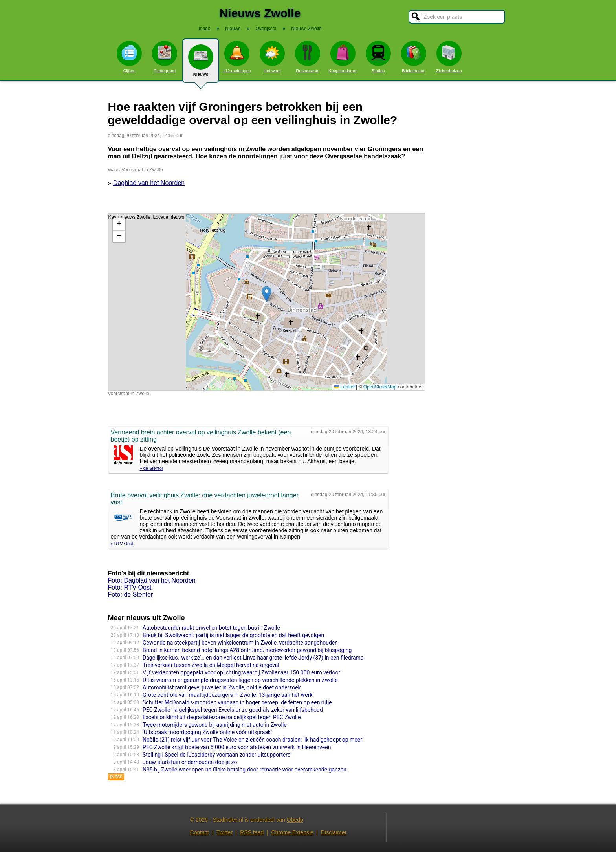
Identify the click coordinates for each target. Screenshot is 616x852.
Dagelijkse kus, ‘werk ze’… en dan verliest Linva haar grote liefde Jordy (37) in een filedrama (253, 658)
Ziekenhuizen (449, 57)
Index (204, 29)
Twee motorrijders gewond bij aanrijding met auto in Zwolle (215, 725)
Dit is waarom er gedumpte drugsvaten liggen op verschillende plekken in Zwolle (240, 680)
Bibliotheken (414, 57)
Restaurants (308, 57)
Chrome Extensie (292, 832)
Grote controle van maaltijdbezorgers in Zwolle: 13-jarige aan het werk (228, 695)
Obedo (295, 820)
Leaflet (344, 387)
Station (378, 57)
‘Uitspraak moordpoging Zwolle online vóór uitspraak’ (207, 732)
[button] (267, 294)
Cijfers (129, 57)
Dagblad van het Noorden (149, 183)
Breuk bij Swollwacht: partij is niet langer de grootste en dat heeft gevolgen (233, 635)
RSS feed (252, 832)
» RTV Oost (122, 544)
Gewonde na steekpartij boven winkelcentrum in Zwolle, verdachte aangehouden (240, 643)
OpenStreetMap (380, 387)
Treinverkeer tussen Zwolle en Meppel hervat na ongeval (211, 665)
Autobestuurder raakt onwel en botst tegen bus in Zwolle (211, 628)
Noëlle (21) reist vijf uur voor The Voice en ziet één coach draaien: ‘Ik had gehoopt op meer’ (253, 740)
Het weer (272, 57)
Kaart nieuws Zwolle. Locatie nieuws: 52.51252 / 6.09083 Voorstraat (266, 302)
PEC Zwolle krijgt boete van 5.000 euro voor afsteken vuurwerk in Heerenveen (237, 747)
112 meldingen (237, 57)
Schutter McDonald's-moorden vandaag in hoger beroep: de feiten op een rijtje (237, 702)
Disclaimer (334, 832)
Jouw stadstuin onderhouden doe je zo (190, 762)
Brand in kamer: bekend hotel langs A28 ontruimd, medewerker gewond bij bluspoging (247, 650)
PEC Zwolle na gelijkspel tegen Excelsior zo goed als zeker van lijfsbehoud (233, 710)
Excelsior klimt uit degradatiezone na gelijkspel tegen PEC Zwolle (222, 717)
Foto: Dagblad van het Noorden (152, 580)
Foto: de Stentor (131, 595)
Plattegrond (165, 57)
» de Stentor (152, 468)
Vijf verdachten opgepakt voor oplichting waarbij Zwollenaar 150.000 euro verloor (241, 672)
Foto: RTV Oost (130, 587)
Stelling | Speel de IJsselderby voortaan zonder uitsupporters (216, 755)
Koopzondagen (343, 57)
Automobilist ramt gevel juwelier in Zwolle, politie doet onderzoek (222, 687)
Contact (200, 832)
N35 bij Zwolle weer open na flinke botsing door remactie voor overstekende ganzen (245, 770)
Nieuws (201, 64)
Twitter (225, 832)
